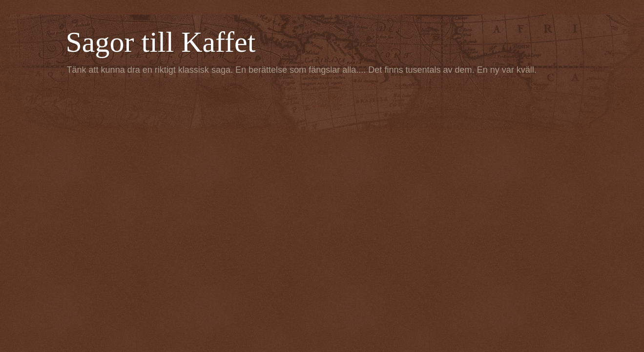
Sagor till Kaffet (161, 42)
